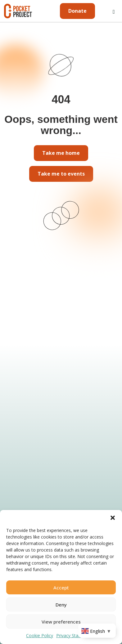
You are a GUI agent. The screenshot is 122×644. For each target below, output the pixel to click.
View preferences (61, 622)
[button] (113, 518)
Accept (61, 588)
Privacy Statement (75, 635)
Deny (61, 605)
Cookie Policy (40, 635)
